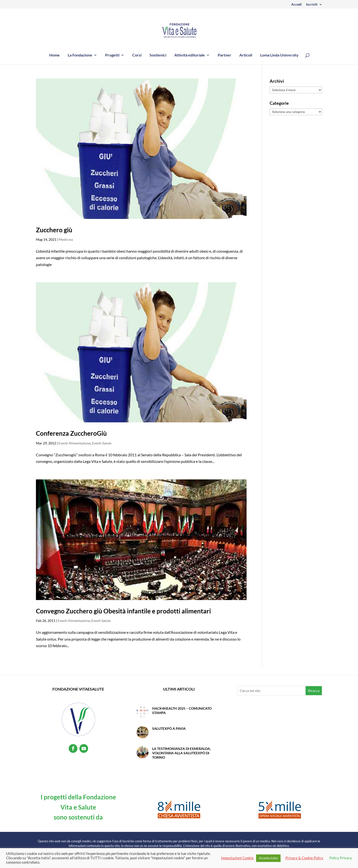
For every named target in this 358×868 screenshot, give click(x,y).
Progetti (112, 55)
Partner (225, 55)
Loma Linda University (279, 55)
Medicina (66, 239)
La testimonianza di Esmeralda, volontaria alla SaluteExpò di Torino (181, 753)
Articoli (246, 55)
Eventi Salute (102, 443)
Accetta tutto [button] (268, 858)
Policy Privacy (341, 858)
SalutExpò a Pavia (169, 728)
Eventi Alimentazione (75, 443)
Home (54, 55)
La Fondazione (80, 55)
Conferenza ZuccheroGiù (71, 433)
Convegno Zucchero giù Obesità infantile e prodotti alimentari (123, 611)
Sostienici (158, 55)
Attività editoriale (190, 55)
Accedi (296, 4)
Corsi (137, 55)
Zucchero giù (54, 230)
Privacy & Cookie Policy (304, 858)
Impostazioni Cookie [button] (237, 858)
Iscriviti (312, 4)
